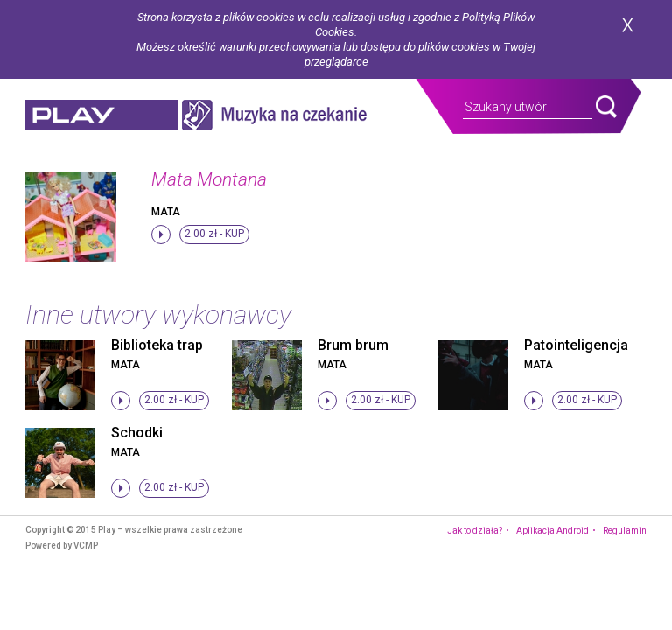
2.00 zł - (214, 234)
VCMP (86, 546)
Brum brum (353, 345)
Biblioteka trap (157, 345)
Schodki (137, 433)
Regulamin (625, 531)
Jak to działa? (475, 531)
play (101, 115)
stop (161, 234)
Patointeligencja (576, 345)
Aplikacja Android (553, 531)
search (606, 107)
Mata (166, 212)
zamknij (627, 25)
